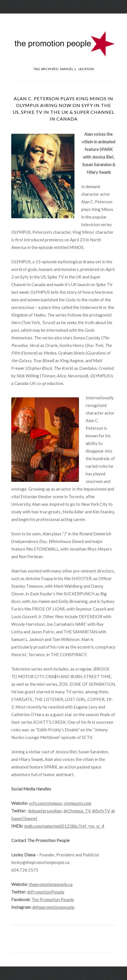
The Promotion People (53, 899)
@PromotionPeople (46, 892)
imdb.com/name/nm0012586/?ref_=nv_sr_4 (64, 826)
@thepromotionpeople (53, 907)
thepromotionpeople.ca (51, 884)
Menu (63, 18)
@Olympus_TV (77, 811)
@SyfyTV (101, 811)
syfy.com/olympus (46, 803)
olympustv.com (78, 803)
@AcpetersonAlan (45, 811)
